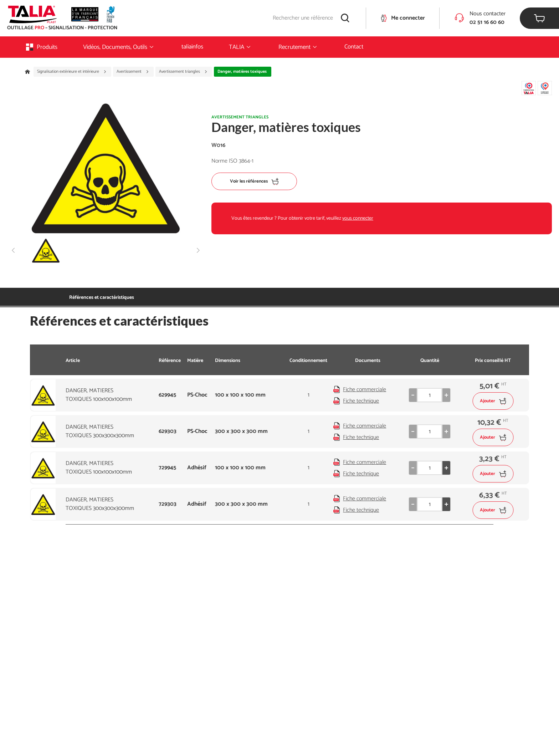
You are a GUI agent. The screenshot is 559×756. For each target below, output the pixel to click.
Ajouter (493, 401)
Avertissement (133, 72)
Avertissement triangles (183, 72)
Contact (354, 47)
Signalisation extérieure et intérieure (72, 72)
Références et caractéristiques (102, 298)
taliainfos (192, 47)
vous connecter (358, 218)
